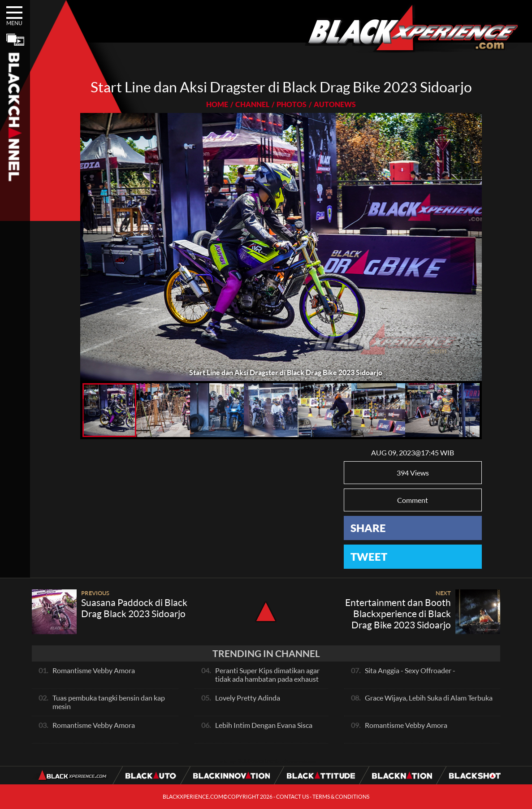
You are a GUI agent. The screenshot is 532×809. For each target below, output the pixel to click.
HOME (217, 104)
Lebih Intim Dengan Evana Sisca (264, 725)
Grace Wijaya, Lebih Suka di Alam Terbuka (429, 698)
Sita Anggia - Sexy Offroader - (410, 670)
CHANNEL (252, 104)
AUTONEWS (335, 104)
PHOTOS (292, 104)
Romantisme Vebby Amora (94, 670)
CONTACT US (292, 797)
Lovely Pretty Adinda (248, 698)
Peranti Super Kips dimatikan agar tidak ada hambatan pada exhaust (267, 675)
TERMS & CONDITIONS (341, 797)
